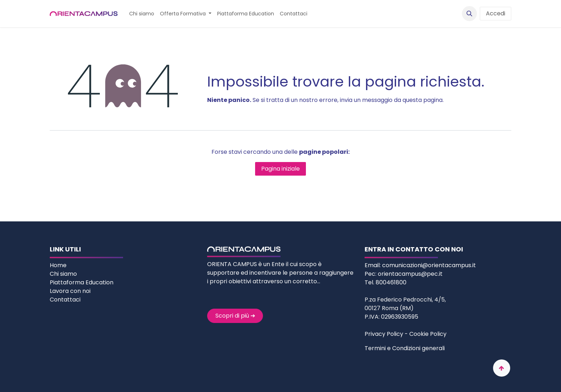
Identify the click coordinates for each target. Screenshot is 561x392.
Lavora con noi (70, 291)
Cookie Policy (428, 334)
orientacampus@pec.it (410, 274)
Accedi (496, 13)
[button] (469, 14)
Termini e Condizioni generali (405, 348)
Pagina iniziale (280, 169)
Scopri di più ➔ (235, 316)
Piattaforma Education (82, 282)
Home (59, 265)
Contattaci (65, 300)
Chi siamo (64, 274)
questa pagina (423, 100)
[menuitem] (142, 14)
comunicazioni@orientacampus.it (429, 265)
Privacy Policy (384, 334)
